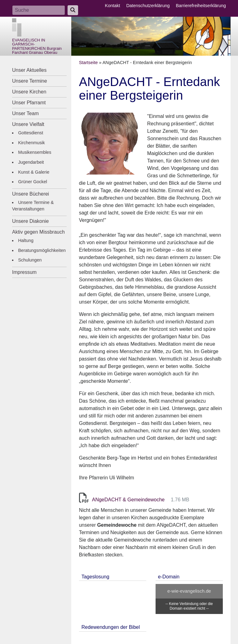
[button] (110, 143)
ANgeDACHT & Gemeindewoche (128, 500)
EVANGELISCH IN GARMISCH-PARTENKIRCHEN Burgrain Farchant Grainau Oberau (37, 46)
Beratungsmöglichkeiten (42, 250)
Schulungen (30, 260)
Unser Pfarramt (29, 103)
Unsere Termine (30, 81)
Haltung (26, 240)
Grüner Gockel (33, 182)
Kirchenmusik (31, 143)
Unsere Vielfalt (28, 124)
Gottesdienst (31, 133)
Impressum (24, 272)
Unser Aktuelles (29, 70)
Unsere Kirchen (29, 92)
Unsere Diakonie (30, 221)
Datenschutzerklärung (148, 6)
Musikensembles (35, 152)
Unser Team (25, 113)
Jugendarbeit (31, 162)
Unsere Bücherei (31, 194)
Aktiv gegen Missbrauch (38, 232)
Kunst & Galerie (34, 172)
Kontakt (113, 6)
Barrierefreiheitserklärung (201, 6)
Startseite (88, 63)
